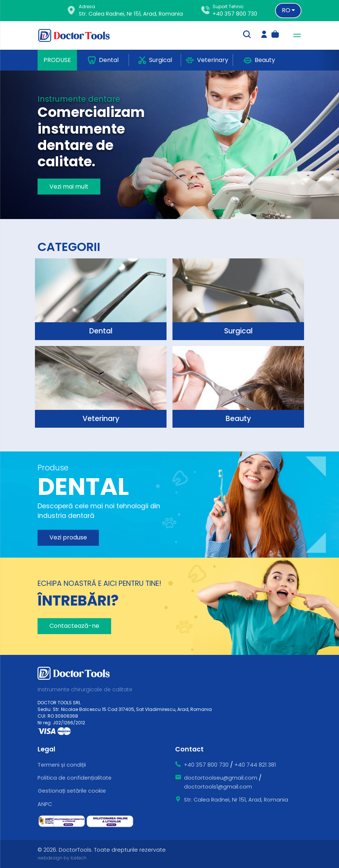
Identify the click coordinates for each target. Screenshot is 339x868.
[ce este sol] (110, 821)
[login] (264, 35)
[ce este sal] (62, 821)
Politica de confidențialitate (75, 778)
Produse (57, 60)
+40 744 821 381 (255, 765)
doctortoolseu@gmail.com (221, 778)
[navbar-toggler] (295, 35)
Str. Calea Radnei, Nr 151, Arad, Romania (236, 800)
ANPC (45, 804)
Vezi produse (68, 537)
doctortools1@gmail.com (218, 787)
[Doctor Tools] (78, 35)
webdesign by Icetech (62, 858)
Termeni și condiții (62, 765)
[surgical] (101, 299)
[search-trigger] (247, 35)
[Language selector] (288, 11)
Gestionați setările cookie (72, 791)
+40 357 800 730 (235, 14)
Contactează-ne (74, 626)
